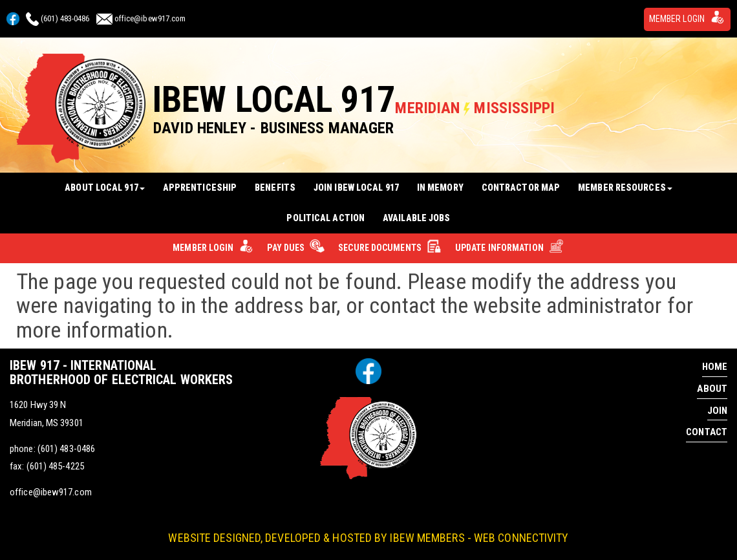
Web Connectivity (521, 538)
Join (717, 411)
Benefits (275, 188)
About (712, 389)
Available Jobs (416, 218)
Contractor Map (521, 188)
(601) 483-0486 (65, 18)
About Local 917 (105, 188)
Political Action (326, 218)
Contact (707, 432)
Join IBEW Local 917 (356, 188)
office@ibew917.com (150, 18)
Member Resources (625, 188)
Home (715, 367)
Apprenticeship (200, 188)
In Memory (440, 188)
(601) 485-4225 (55, 466)
